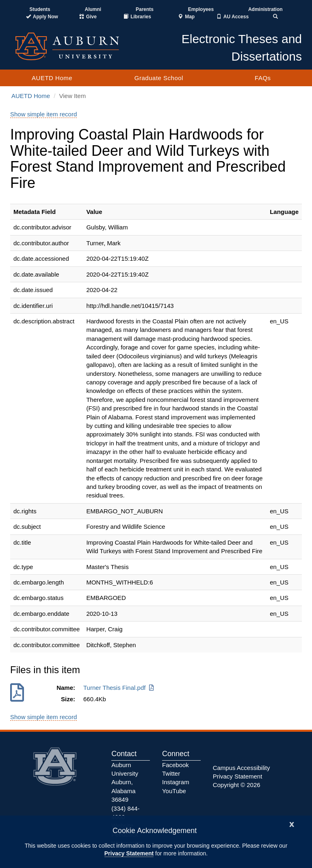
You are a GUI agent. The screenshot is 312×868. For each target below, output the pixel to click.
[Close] (292, 823)
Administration (265, 9)
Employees (201, 9)
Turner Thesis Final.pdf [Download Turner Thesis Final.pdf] (119, 688)
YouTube (174, 791)
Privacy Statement (129, 853)
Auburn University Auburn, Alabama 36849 (125, 782)
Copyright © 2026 (237, 785)
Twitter (171, 773)
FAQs (263, 78)
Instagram (176, 782)
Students (40, 9)
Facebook (175, 765)
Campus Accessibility (242, 768)
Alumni (93, 9)
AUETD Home (52, 78)
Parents (145, 9)
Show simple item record (43, 114)
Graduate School (159, 78)
